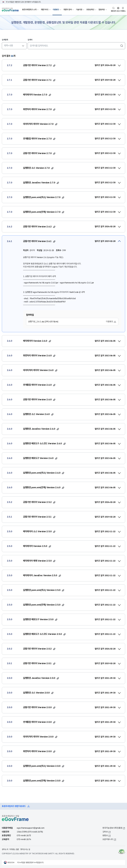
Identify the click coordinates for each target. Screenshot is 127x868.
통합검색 (113, 11)
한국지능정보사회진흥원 (112, 828)
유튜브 (105, 836)
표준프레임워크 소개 (29, 10)
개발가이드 (45, 10)
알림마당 (102, 10)
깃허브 (105, 832)
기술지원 (79, 10)
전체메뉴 (123, 11)
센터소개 (5, 849)
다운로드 (56, 10)
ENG (118, 11)
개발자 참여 (67, 10)
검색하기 (122, 46)
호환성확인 (90, 10)
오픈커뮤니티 (108, 839)
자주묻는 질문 (14, 849)
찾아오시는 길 (25, 849)
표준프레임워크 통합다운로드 (14, 806)
